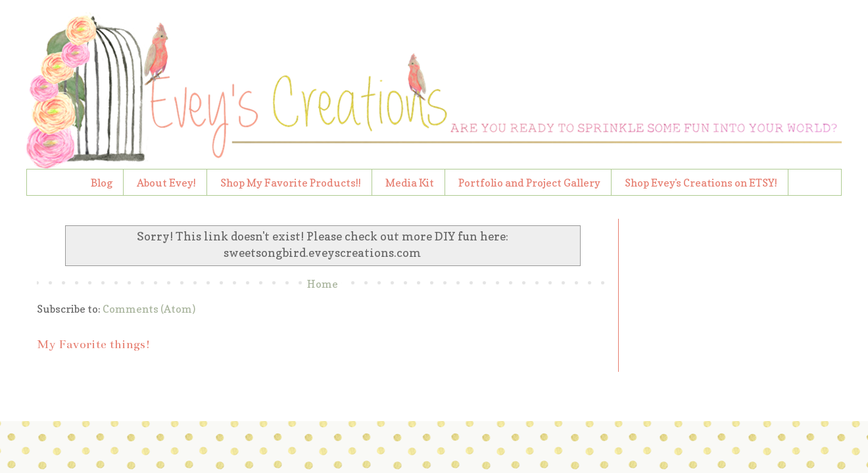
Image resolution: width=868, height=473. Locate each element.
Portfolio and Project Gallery (529, 183)
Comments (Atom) (149, 309)
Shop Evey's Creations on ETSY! (701, 183)
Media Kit (410, 183)
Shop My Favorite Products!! (291, 183)
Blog (102, 183)
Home (323, 284)
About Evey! (166, 183)
